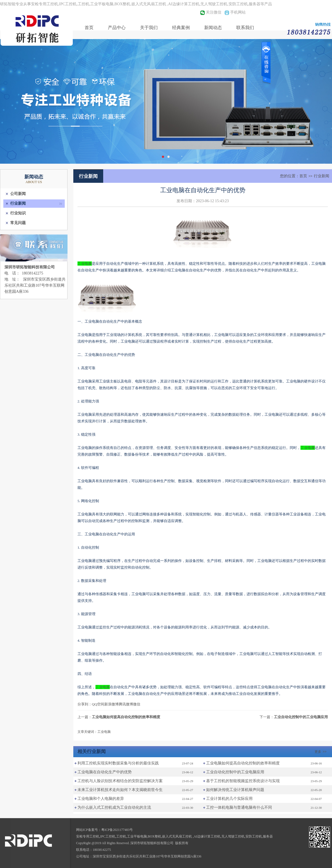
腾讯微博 (126, 704)
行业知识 (18, 213)
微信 (137, 704)
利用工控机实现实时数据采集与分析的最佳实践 (118, 763)
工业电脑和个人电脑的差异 (101, 799)
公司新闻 (18, 194)
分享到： (85, 704)
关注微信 (214, 12)
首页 (89, 28)
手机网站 (238, 12)
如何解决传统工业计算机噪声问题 (235, 790)
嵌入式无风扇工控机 (177, 836)
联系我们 (245, 28)
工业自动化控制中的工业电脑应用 (301, 717)
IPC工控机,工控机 (113, 836)
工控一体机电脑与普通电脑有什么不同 (239, 807)
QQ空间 (98, 704)
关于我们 (149, 28)
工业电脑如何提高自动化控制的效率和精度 (126, 717)
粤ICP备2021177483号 (117, 830)
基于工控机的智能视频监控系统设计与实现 (243, 781)
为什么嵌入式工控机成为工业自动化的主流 (114, 807)
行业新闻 (18, 203)
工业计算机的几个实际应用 (229, 799)
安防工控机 (254, 836)
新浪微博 (111, 704)
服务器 (268, 836)
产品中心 (117, 28)
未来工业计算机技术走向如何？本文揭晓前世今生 (120, 790)
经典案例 (181, 28)
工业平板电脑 (137, 836)
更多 (321, 752)
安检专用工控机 (88, 836)
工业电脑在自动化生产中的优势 (105, 772)
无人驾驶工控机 (233, 836)
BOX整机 (155, 836)
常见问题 (18, 223)
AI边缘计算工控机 (207, 836)
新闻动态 (213, 28)
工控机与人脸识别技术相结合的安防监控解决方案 (120, 781)
